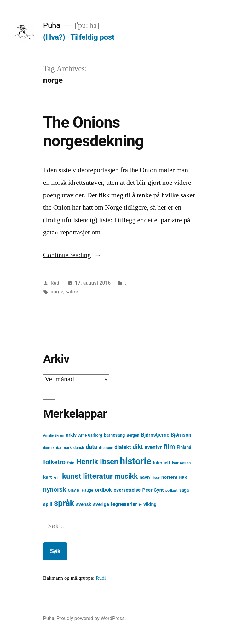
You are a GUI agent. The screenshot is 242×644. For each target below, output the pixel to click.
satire (72, 292)
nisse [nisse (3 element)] (156, 478)
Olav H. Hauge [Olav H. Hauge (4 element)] (80, 490)
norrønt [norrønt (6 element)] (169, 477)
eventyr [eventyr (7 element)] (153, 447)
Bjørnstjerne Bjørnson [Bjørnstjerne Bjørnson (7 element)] (166, 435)
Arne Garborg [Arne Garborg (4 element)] (90, 435)
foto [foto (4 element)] (71, 463)
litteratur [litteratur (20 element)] (98, 476)
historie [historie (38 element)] (136, 461)
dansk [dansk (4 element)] (79, 447)
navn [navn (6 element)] (144, 477)
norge (57, 292)
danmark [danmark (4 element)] (64, 447)
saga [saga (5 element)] (184, 490)
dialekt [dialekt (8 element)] (123, 447)
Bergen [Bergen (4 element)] (133, 435)
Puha (52, 25)
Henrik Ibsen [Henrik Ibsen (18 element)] (97, 462)
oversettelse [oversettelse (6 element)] (127, 490)
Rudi (56, 283)
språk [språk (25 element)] (64, 503)
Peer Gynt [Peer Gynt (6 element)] (153, 490)
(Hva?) (54, 37)
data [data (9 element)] (91, 447)
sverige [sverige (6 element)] (101, 504)
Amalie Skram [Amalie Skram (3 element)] (54, 435)
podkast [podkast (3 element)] (171, 491)
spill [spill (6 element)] (48, 504)
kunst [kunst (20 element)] (72, 476)
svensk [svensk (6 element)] (84, 504)
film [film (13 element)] (169, 446)
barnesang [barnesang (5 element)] (115, 435)
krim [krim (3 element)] (57, 478)
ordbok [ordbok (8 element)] (103, 490)
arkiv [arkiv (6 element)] (71, 435)
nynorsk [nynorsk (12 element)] (55, 489)
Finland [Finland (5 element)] (184, 447)
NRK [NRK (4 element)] (183, 477)
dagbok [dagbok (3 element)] (49, 448)
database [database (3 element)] (106, 448)
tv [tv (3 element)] (140, 505)
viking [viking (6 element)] (150, 504)
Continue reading (72, 255)
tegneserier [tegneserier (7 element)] (124, 504)
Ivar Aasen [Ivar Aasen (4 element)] (181, 463)
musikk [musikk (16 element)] (126, 476)
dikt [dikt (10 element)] (138, 447)
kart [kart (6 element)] (48, 477)
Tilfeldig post (92, 37)
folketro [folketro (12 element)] (54, 462)
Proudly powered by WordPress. (91, 618)
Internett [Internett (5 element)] (162, 463)
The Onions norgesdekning (93, 132)
